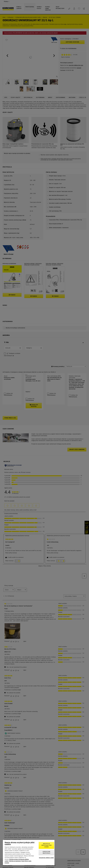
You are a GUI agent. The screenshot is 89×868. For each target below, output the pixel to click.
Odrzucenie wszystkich (46, 852)
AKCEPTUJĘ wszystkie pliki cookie (46, 845)
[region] (29, 853)
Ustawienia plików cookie (46, 858)
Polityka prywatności (15, 861)
